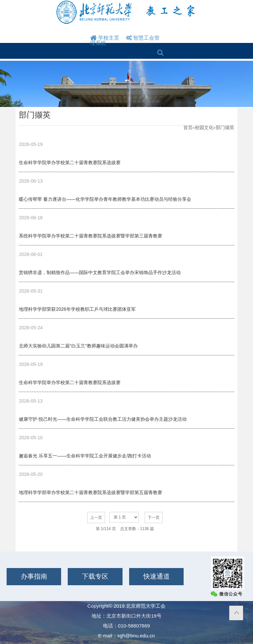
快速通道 (157, 576)
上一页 (96, 518)
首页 (188, 128)
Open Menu (139, 54)
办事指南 (34, 576)
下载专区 (95, 576)
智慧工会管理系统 (125, 40)
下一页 (154, 518)
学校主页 (105, 38)
